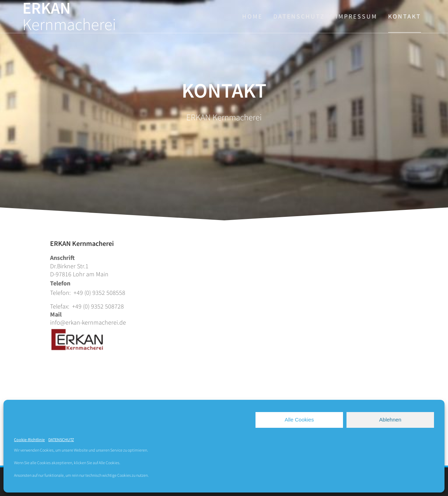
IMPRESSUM (356, 16)
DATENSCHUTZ (61, 440)
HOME (252, 16)
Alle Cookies (299, 420)
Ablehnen (390, 420)
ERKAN (69, 16)
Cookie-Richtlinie (29, 440)
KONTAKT (405, 16)
